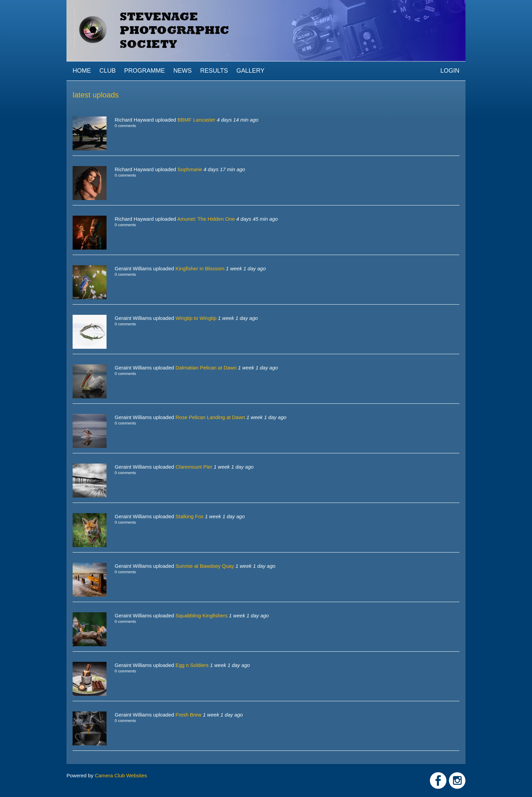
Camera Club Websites (121, 775)
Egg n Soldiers (192, 665)
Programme (145, 71)
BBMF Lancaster (196, 120)
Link (438, 781)
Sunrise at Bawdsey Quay (205, 566)
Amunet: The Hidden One (206, 219)
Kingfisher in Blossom (200, 268)
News (183, 71)
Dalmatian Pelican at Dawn (206, 368)
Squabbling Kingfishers (201, 615)
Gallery (251, 71)
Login (450, 71)
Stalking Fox (189, 516)
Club (108, 71)
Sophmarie (190, 169)
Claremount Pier (194, 467)
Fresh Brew (188, 715)
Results (214, 71)
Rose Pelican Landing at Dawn (210, 417)
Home (82, 71)
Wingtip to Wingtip (196, 318)
